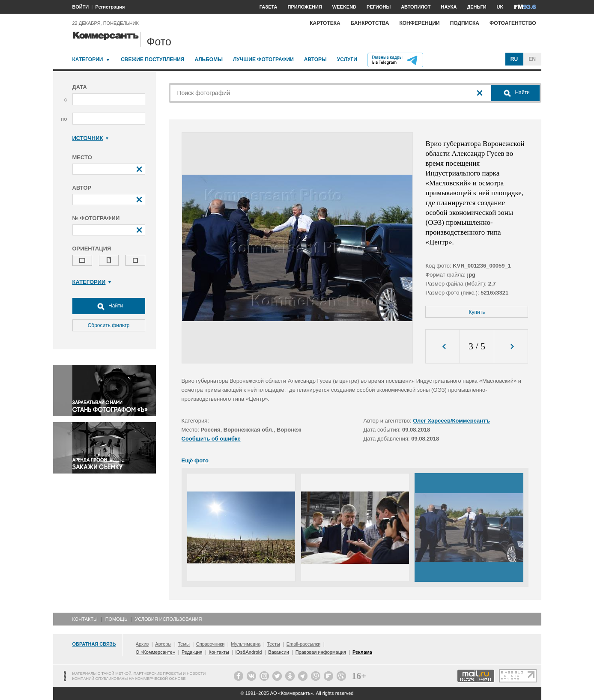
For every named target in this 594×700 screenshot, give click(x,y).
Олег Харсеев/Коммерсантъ (451, 421)
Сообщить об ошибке (211, 439)
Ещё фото (195, 460)
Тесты (273, 644)
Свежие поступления (152, 60)
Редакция (192, 652)
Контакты (85, 619)
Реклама (362, 652)
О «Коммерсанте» (155, 652)
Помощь (116, 619)
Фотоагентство (513, 23)
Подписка (465, 23)
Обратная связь (94, 644)
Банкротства (370, 23)
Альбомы (209, 60)
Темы (184, 644)
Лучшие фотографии (263, 60)
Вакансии (279, 652)
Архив (142, 644)
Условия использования (168, 619)
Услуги (347, 60)
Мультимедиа (246, 644)
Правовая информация (321, 652)
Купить (477, 312)
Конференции (419, 23)
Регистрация (110, 7)
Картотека (325, 23)
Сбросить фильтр (109, 325)
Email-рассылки (304, 644)
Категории (88, 60)
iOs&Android (249, 652)
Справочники (210, 644)
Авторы (315, 60)
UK (500, 7)
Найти (109, 306)
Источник (91, 138)
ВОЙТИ (81, 7)
